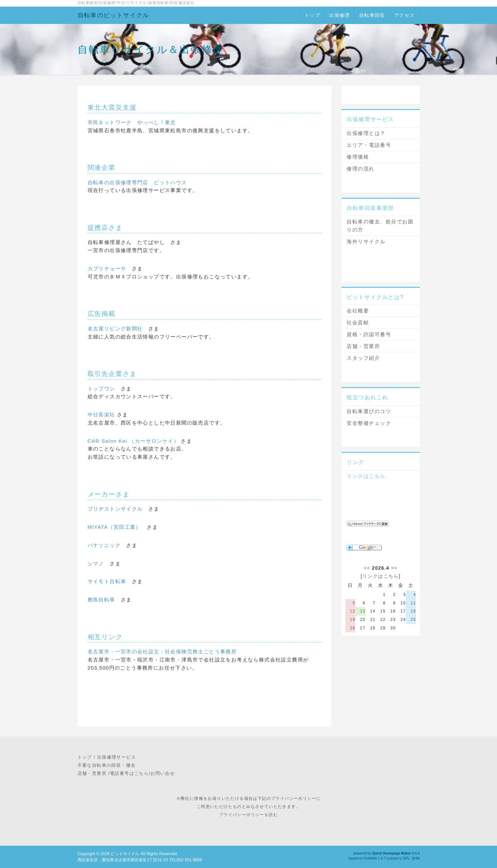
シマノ (96, 563)
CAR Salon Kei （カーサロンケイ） (134, 441)
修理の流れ (361, 169)
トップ (312, 15)
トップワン (101, 389)
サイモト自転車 (107, 581)
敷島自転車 (101, 600)
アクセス (405, 15)
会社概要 (358, 311)
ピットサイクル (125, 854)
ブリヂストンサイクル (115, 509)
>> (394, 568)
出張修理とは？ (366, 133)
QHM (416, 858)
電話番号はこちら (129, 773)
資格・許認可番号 (369, 334)
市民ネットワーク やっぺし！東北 (132, 122)
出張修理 (340, 15)
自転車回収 (372, 15)
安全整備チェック (369, 423)
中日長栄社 (101, 415)
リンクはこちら (366, 476)
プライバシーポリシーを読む (249, 815)
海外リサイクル (366, 241)
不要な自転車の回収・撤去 (107, 765)
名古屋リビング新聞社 (115, 329)
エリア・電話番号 (369, 145)
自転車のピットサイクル (113, 15)
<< (367, 568)
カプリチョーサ (107, 268)
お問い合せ (163, 773)
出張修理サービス (116, 757)
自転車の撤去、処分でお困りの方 (380, 226)
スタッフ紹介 (363, 358)
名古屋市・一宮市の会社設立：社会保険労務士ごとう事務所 (162, 652)
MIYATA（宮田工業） (114, 527)
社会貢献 (358, 322)
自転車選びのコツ (369, 411)
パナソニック (104, 545)
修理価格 (358, 157)
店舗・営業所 (363, 346)
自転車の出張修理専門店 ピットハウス (137, 182)
